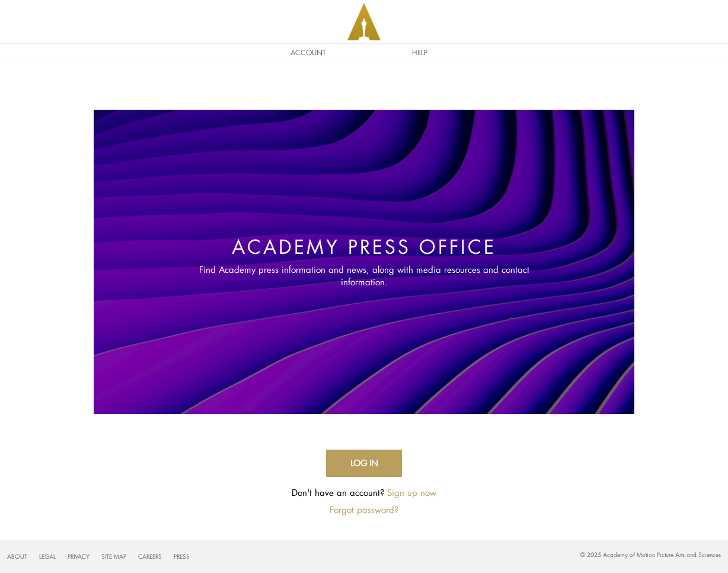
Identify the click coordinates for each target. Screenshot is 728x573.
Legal (47, 557)
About (17, 557)
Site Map (114, 557)
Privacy (79, 557)
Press (182, 557)
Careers (150, 557)
